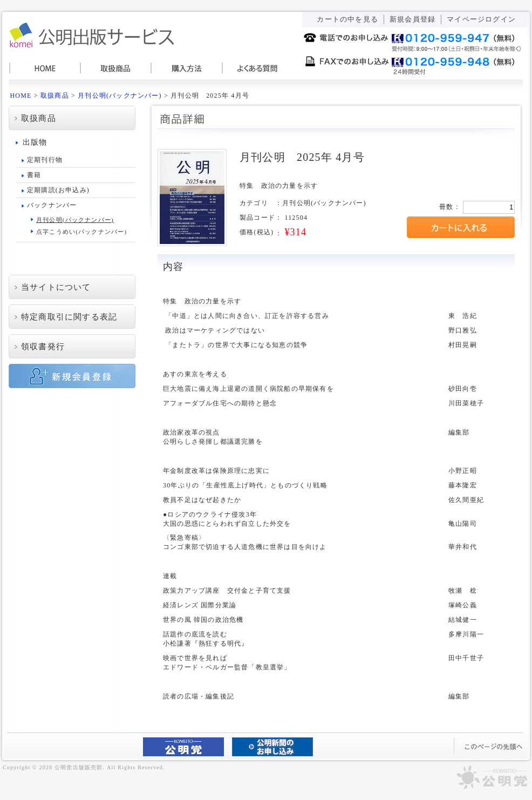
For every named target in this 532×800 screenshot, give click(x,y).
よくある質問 (255, 68)
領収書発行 (43, 347)
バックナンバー (52, 205)
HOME (44, 68)
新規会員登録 (412, 19)
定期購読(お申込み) (58, 190)
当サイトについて (56, 287)
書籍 (34, 175)
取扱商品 (114, 68)
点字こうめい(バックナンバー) (81, 232)
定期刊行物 (45, 160)
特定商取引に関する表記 (69, 317)
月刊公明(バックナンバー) (120, 96)
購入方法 (185, 68)
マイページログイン (481, 19)
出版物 (35, 142)
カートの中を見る (347, 19)
